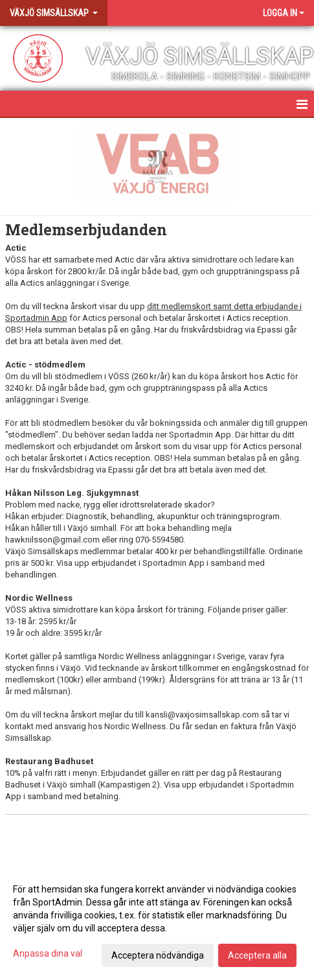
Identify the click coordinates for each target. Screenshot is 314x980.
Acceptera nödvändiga (158, 955)
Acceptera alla (257, 955)
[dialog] (157, 922)
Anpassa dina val (48, 953)
